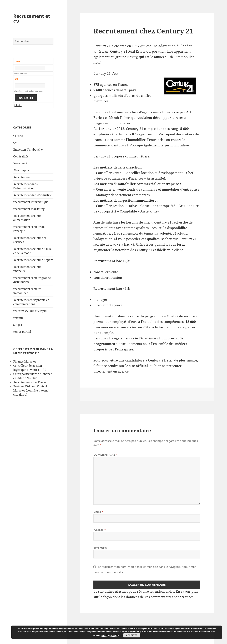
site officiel (138, 366)
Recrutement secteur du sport (33, 260)
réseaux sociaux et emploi (30, 311)
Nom (98, 512)
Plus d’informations (110, 635)
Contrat (18, 136)
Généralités (21, 156)
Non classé (20, 163)
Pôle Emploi (21, 170)
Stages (17, 325)
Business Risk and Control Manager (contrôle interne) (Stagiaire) (31, 390)
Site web (100, 548)
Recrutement (22, 177)
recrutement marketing (29, 209)
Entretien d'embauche (28, 150)
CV (15, 143)
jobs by (18, 105)
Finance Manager (25, 361)
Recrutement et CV (32, 19)
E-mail (100, 530)
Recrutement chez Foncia (30, 382)
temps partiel (22, 332)
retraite (18, 318)
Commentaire (106, 455)
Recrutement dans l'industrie (33, 195)
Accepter (132, 635)
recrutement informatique (31, 202)
